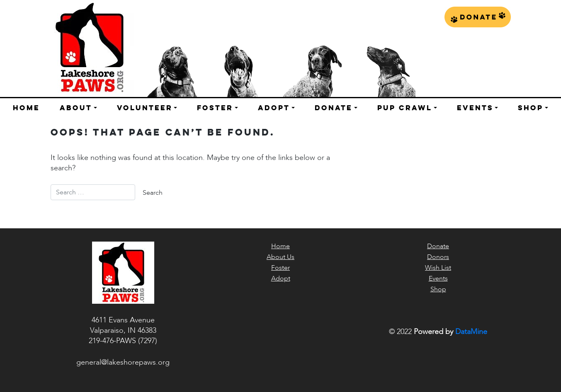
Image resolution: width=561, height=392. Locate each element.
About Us (280, 257)
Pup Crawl (405, 108)
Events (475, 108)
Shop (531, 108)
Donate (478, 17)
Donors (438, 257)
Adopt (274, 108)
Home (26, 108)
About (76, 108)
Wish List (438, 268)
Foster (215, 108)
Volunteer (145, 108)
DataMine (471, 332)
